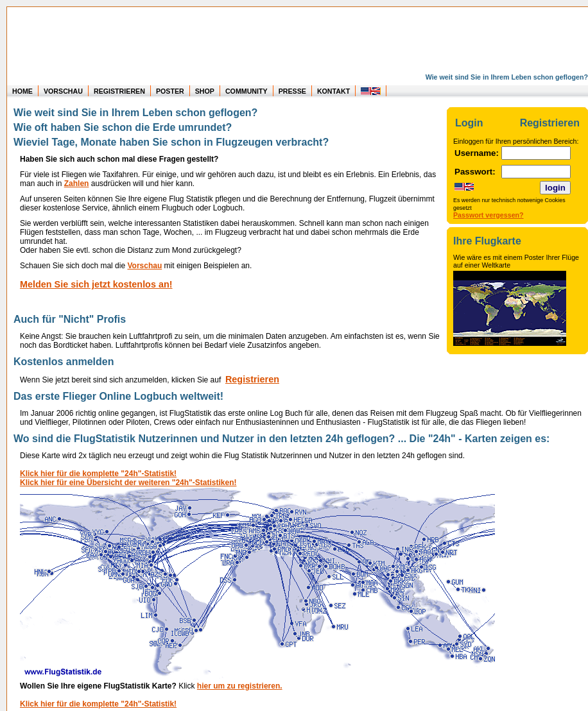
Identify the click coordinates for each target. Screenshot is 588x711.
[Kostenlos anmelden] (252, 380)
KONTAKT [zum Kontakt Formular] (333, 91)
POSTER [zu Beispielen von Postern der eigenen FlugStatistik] (170, 91)
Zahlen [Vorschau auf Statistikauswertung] (77, 184)
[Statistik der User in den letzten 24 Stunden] (257, 677)
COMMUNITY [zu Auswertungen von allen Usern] (246, 91)
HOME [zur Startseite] (22, 91)
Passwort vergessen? (489, 215)
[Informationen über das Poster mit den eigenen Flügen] (517, 241)
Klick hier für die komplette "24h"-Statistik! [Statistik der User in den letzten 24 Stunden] (98, 474)
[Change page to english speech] (464, 188)
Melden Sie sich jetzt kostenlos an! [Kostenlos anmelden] (96, 284)
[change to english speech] (371, 91)
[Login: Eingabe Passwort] (536, 172)
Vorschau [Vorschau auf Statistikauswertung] (144, 266)
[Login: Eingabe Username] (536, 153)
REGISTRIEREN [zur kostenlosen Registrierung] (119, 91)
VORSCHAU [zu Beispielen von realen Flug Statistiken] (63, 91)
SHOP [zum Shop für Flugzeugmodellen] (205, 91)
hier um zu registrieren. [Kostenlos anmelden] (240, 686)
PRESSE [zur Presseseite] (292, 91)
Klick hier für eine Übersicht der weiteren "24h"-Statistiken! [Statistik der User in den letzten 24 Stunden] (128, 483)
